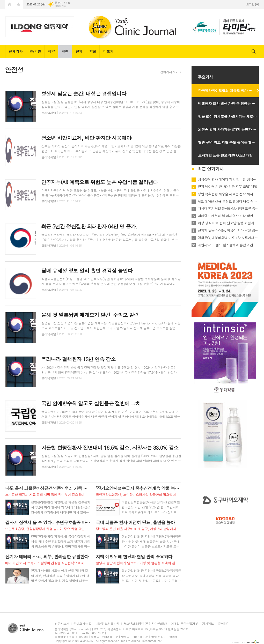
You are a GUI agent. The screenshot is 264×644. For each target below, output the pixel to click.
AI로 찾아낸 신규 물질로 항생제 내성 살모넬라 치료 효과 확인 (228, 201)
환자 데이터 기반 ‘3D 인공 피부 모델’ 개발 (228, 187)
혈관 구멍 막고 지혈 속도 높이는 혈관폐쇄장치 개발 (231, 142)
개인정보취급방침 (107, 624)
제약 (51, 51)
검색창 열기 (254, 52)
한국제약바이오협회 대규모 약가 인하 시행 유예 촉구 (231, 91)
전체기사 (16, 51)
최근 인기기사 (211, 169)
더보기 (108, 51)
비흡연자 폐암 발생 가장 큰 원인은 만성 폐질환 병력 (231, 103)
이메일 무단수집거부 (184, 624)
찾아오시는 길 (82, 624)
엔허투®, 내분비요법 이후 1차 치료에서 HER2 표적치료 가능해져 (228, 238)
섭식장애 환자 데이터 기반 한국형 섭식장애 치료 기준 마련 (228, 179)
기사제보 (208, 624)
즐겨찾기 (19, 5)
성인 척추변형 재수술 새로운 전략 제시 (225, 194)
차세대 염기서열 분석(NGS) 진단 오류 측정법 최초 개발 (228, 209)
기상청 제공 (60, 6)
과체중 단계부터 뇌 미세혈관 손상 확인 (225, 216)
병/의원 (35, 51)
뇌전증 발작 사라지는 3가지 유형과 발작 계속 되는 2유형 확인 (231, 129)
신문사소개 (62, 624)
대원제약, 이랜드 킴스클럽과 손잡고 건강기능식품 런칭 (228, 245)
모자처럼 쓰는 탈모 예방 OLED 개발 (225, 155)
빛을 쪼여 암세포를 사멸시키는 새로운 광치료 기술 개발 (231, 116)
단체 (79, 51)
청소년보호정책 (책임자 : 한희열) (145, 624)
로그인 (250, 4)
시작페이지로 (10, 5)
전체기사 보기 (169, 72)
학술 (93, 51)
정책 (65, 51)
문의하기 (224, 624)
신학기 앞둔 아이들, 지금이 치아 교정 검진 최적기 (228, 230)
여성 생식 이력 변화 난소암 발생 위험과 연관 (228, 223)
